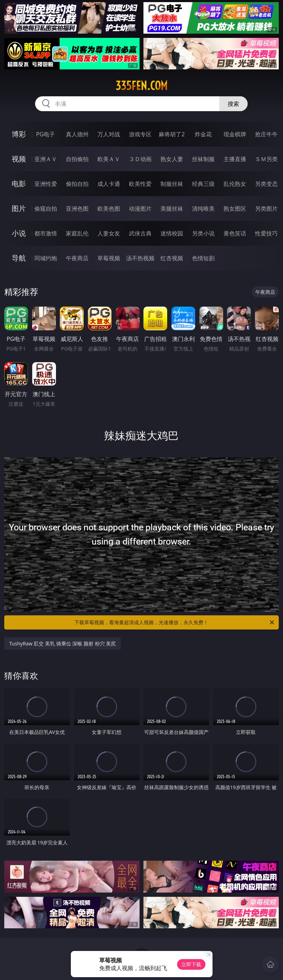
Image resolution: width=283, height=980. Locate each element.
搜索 (233, 104)
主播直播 (235, 159)
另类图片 (266, 209)
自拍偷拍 (77, 159)
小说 (19, 233)
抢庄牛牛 (266, 134)
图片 (19, 208)
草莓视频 (109, 258)
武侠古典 (140, 233)
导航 (19, 258)
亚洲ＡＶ (46, 159)
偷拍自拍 (77, 184)
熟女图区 (235, 209)
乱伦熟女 (235, 184)
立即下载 (191, 964)
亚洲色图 (77, 209)
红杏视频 (172, 258)
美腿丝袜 (172, 209)
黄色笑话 (235, 233)
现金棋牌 (235, 134)
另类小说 (203, 233)
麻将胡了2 (172, 134)
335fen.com (141, 86)
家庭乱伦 (77, 233)
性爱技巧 (266, 233)
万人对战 (109, 134)
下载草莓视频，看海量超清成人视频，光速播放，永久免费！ (175, 622)
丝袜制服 (203, 159)
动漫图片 (140, 209)
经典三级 (203, 184)
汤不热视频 (140, 258)
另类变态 (266, 184)
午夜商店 (77, 258)
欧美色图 (109, 209)
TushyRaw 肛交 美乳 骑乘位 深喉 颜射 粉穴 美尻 (63, 643)
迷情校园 (172, 233)
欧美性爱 (140, 184)
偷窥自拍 (46, 209)
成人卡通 (109, 184)
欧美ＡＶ (109, 159)
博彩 (19, 134)
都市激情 (46, 233)
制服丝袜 (172, 184)
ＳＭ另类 (266, 159)
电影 (19, 184)
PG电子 (46, 134)
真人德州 (77, 134)
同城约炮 (46, 258)
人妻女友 (109, 233)
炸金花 (203, 134)
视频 (19, 159)
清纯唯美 (203, 209)
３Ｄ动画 (140, 159)
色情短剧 (203, 258)
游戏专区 (140, 134)
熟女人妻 (172, 159)
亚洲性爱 (46, 184)
